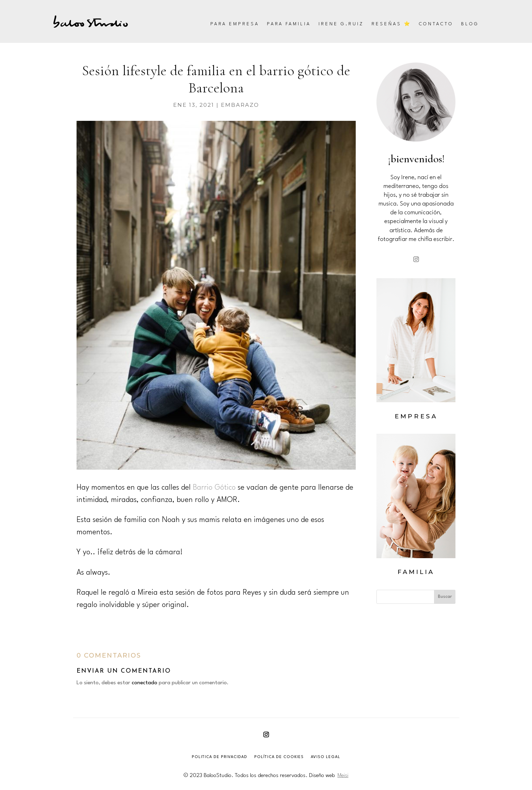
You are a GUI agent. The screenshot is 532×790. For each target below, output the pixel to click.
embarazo (240, 105)
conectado (145, 683)
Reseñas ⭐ (391, 24)
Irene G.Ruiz (341, 24)
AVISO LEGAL (326, 757)
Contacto (436, 24)
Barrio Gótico (214, 488)
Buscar (445, 597)
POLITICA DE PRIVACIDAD (219, 757)
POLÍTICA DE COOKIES (279, 757)
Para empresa (235, 24)
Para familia (289, 24)
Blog (470, 24)
